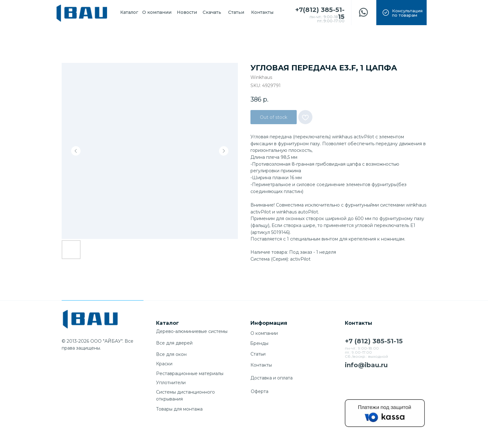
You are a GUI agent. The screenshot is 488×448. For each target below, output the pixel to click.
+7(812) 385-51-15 (320, 13)
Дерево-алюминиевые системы (192, 331)
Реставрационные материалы (190, 373)
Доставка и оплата (272, 378)
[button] (401, 13)
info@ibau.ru (366, 365)
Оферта (260, 391)
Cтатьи (258, 354)
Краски (164, 364)
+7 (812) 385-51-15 (374, 341)
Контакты (261, 365)
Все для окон (171, 354)
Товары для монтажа (179, 409)
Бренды (259, 343)
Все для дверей (174, 343)
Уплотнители (171, 383)
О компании (264, 333)
